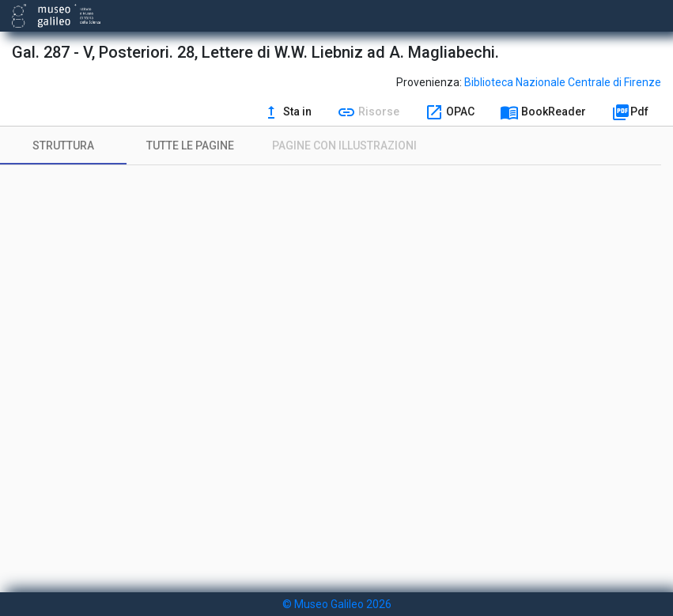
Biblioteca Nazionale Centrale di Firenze (563, 82)
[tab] (63, 145)
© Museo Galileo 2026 (337, 604)
